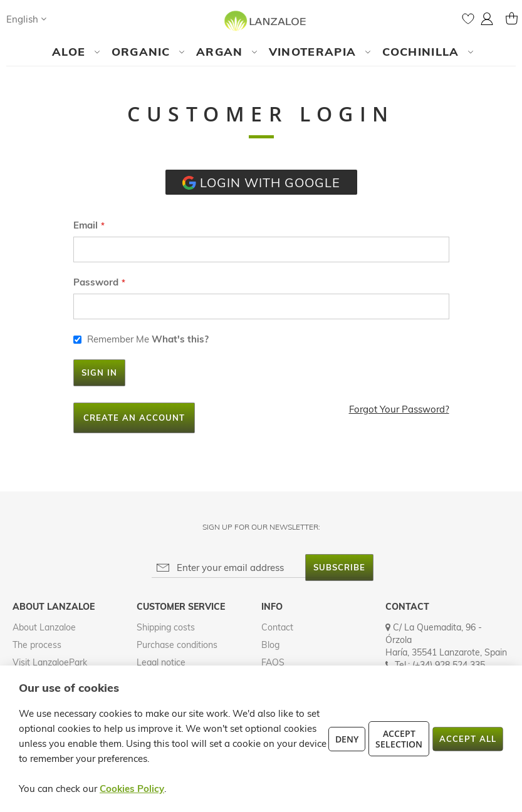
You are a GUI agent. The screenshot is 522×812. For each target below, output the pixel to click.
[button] (26, 19)
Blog (270, 645)
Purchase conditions (177, 645)
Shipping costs (166, 627)
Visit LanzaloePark (50, 662)
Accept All (468, 739)
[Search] (68, 19)
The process (37, 645)
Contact (277, 627)
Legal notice (161, 662)
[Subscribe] (339, 568)
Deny (347, 739)
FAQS (273, 662)
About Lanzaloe (44, 627)
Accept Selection (399, 739)
